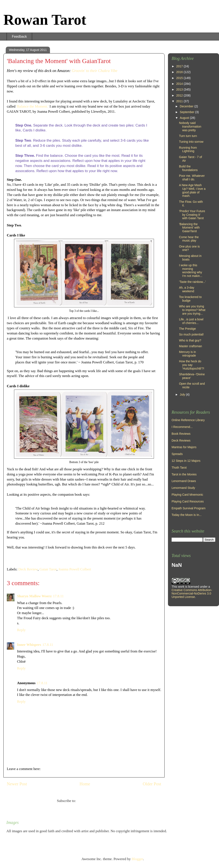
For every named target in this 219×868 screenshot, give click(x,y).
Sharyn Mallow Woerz (34, 596)
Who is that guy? (190, 340)
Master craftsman (191, 346)
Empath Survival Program (189, 508)
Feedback (19, 37)
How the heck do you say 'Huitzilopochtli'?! (192, 365)
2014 (180, 84)
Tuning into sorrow (191, 142)
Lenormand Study (183, 488)
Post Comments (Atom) (94, 801)
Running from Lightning (188, 149)
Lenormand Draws (184, 481)
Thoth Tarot (179, 468)
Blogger (137, 859)
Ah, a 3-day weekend (187, 289)
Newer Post (17, 784)
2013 (180, 89)
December (187, 106)
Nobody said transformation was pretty (190, 127)
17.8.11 (58, 596)
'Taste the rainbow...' (192, 282)
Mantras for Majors (184, 447)
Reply (21, 630)
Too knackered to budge (190, 299)
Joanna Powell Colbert (75, 569)
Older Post (152, 784)
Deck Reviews (181, 440)
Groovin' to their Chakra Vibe (95, 71)
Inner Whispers (29, 645)
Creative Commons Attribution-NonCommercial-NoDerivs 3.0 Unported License (192, 593)
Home (85, 784)
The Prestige (187, 329)
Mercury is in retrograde (188, 354)
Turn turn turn (188, 136)
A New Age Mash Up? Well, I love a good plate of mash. (192, 190)
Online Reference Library (188, 420)
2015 (180, 78)
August (185, 118)
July (183, 394)
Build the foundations (188, 168)
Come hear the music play (189, 239)
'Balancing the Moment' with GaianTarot (189, 228)
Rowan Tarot (45, 20)
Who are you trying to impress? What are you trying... (192, 310)
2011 (180, 101)
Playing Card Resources (188, 501)
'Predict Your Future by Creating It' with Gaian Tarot (192, 215)
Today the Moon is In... (187, 515)
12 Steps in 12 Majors (186, 461)
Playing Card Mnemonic (187, 495)
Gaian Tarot (48, 569)
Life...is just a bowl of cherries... (191, 321)
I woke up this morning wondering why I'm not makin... (191, 271)
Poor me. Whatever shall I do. (192, 178)
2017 (180, 66)
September (187, 112)
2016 (180, 72)
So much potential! (191, 334)
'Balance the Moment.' (33, 106)
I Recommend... (182, 427)
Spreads (177, 454)
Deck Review (28, 569)
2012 (180, 95)
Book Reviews (181, 434)
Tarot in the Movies (184, 474)
